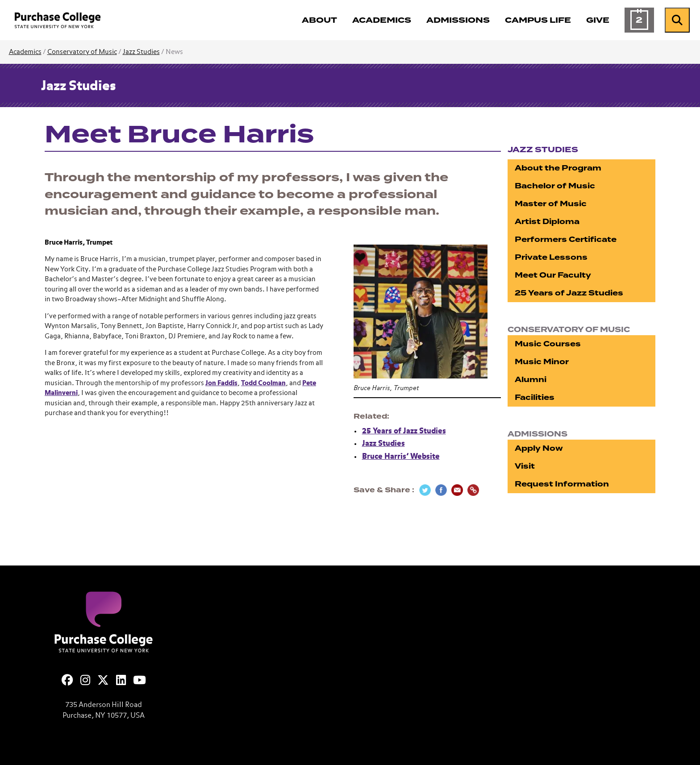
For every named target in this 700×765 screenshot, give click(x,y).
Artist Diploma (547, 222)
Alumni (531, 380)
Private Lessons (551, 257)
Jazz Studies (141, 52)
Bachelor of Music (555, 186)
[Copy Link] (473, 490)
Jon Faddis (221, 383)
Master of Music (551, 204)
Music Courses (548, 344)
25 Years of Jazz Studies (404, 431)
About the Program (558, 168)
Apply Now (539, 448)
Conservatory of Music (82, 52)
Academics (25, 52)
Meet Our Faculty (553, 275)
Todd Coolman (263, 383)
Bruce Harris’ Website (401, 457)
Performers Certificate (566, 239)
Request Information (562, 484)
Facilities (535, 397)
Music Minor (542, 362)
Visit (525, 466)
